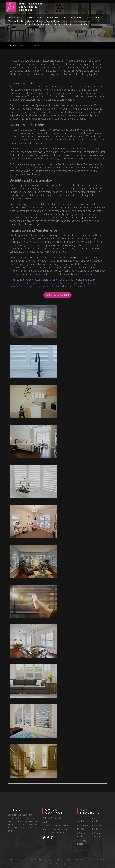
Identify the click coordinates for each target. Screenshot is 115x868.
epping (97, 283)
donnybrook (50, 283)
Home (13, 46)
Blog (57, 860)
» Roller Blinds (84, 821)
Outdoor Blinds (34, 21)
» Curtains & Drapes (83, 827)
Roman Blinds (53, 18)
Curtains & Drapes (33, 18)
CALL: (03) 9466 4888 (57, 295)
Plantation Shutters (73, 18)
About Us (22, 860)
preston (45, 286)
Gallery (48, 860)
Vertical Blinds (93, 18)
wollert (81, 283)
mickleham (71, 283)
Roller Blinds (14, 18)
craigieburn (26, 283)
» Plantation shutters (98, 835)
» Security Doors (82, 842)
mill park (35, 286)
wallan (89, 283)
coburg (53, 286)
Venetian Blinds (16, 21)
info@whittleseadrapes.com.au (57, 825)
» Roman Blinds (81, 835)
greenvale (38, 283)
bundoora (25, 286)
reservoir (14, 286)
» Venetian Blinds (97, 827)
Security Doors (53, 21)
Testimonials (35, 860)
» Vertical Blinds (96, 820)
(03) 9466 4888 (54, 818)
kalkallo (61, 283)
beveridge (15, 283)
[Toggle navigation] (106, 7)
